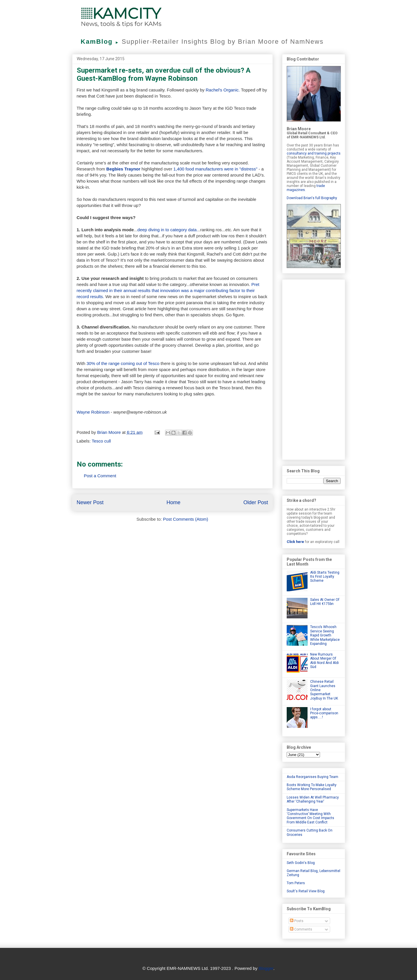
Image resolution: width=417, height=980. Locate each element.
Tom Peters (296, 883)
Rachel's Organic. (223, 90)
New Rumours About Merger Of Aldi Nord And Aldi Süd (324, 661)
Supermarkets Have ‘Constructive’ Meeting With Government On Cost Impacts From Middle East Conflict (310, 816)
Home (173, 502)
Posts (297, 921)
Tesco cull (101, 441)
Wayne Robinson (93, 412)
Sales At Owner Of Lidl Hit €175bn (325, 602)
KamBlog (101, 42)
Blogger (266, 968)
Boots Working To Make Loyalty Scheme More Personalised (312, 787)
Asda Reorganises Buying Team (312, 777)
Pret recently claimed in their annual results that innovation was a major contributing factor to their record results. (168, 290)
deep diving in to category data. (168, 230)
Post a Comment (100, 476)
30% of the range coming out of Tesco (124, 363)
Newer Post (90, 502)
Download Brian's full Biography (312, 198)
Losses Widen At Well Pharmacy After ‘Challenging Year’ (313, 799)
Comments (301, 929)
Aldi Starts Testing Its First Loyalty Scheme (325, 577)
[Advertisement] (314, 368)
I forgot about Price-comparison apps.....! (324, 713)
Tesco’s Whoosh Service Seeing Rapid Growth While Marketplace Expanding (325, 635)
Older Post (256, 502)
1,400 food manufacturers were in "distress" (215, 169)
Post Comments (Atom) (186, 519)
